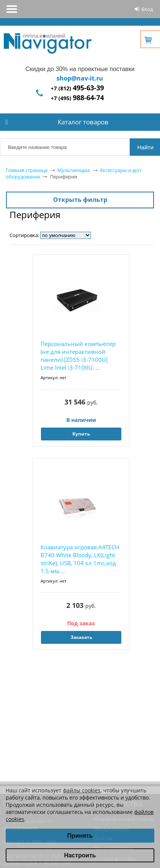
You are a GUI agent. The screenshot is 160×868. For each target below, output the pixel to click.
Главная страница (27, 170)
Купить (81, 434)
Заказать (81, 637)
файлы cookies (82, 790)
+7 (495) (77, 98)
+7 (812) (77, 88)
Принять (80, 836)
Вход (147, 9)
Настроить (80, 855)
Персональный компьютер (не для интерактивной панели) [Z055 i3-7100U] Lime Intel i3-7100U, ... (78, 356)
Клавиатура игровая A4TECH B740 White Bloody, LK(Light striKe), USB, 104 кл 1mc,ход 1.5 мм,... (80, 559)
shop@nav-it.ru (80, 78)
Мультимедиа (74, 170)
